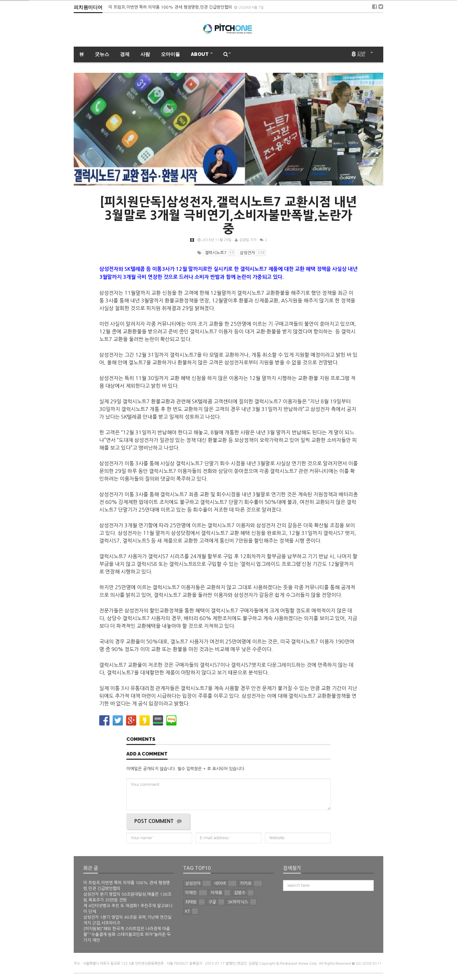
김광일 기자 (248, 240)
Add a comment (147, 754)
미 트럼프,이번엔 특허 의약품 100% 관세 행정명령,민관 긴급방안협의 (171, 7)
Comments (141, 740)
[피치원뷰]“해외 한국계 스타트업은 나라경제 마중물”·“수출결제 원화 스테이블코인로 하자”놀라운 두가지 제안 (127, 934)
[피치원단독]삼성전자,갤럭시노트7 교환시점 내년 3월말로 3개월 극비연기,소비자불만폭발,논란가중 (228, 215)
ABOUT (200, 54)
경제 (125, 54)
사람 (145, 54)
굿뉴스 (102, 54)
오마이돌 (170, 54)
